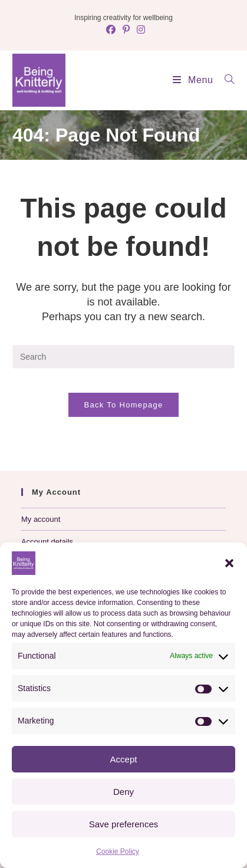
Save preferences (124, 824)
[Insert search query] (123, 357)
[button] (229, 563)
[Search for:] (225, 80)
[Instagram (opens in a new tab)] (139, 30)
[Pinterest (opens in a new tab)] (126, 30)
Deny (123, 792)
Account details (47, 542)
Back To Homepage (123, 405)
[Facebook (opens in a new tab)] (111, 30)
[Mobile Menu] (190, 80)
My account (41, 519)
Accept (124, 759)
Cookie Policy (118, 851)
